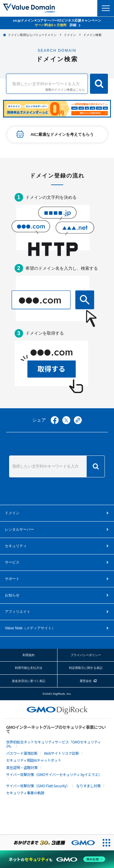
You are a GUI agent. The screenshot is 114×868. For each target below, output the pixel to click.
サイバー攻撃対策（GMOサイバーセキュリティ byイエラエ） (54, 774)
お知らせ (12, 595)
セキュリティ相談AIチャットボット (34, 760)
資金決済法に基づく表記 (29, 681)
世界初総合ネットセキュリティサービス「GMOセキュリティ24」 (53, 744)
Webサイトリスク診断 (62, 753)
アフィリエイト (18, 612)
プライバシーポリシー (86, 655)
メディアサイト (30, 628)
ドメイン (12, 513)
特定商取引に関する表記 (86, 668)
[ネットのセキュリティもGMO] (57, 859)
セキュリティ (16, 546)
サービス (12, 562)
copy (78, 420)
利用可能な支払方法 (29, 668)
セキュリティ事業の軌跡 (25, 793)
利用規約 (29, 655)
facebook (55, 420)
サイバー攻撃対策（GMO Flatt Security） (38, 786)
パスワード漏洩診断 (22, 753)
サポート (12, 579)
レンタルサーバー (19, 529)
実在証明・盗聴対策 (22, 767)
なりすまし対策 (88, 786)
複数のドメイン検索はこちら (65, 90)
